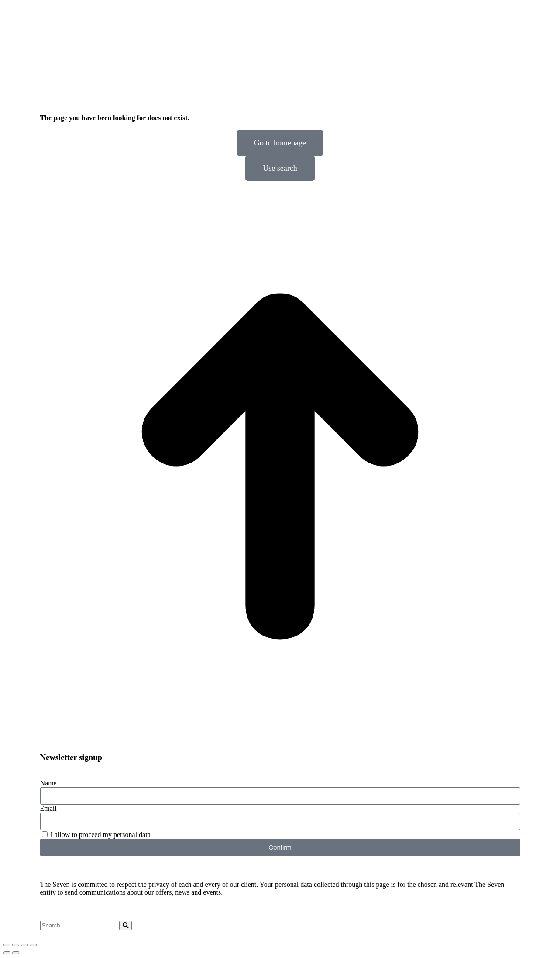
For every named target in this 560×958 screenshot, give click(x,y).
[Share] (16, 945)
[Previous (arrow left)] (7, 953)
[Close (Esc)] (7, 945)
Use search (280, 168)
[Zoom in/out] (33, 945)
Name (48, 783)
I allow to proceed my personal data (101, 835)
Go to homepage (280, 143)
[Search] (125, 925)
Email (48, 808)
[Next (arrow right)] (16, 953)
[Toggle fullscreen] (24, 945)
